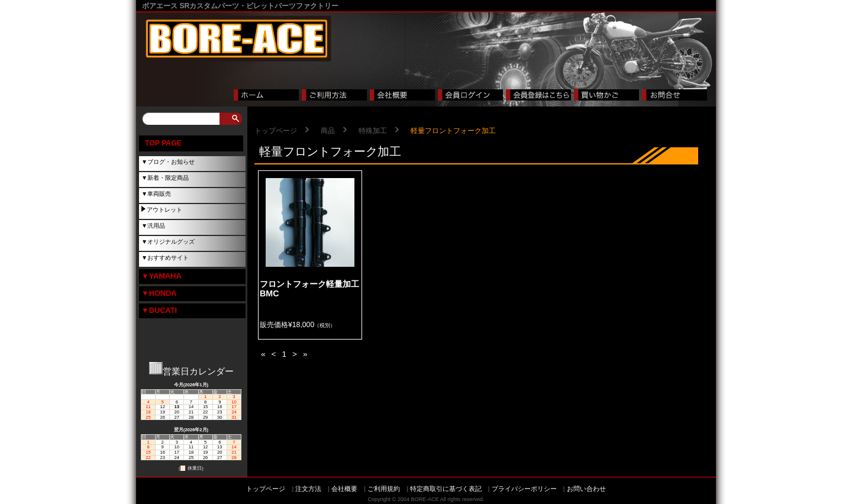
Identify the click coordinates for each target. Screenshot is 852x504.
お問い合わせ (586, 489)
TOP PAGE (163, 143)
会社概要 (344, 489)
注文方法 (308, 489)
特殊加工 (373, 131)
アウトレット (164, 210)
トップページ (276, 131)
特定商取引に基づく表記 (446, 489)
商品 (328, 131)
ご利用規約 (384, 489)
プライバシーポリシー (524, 489)
